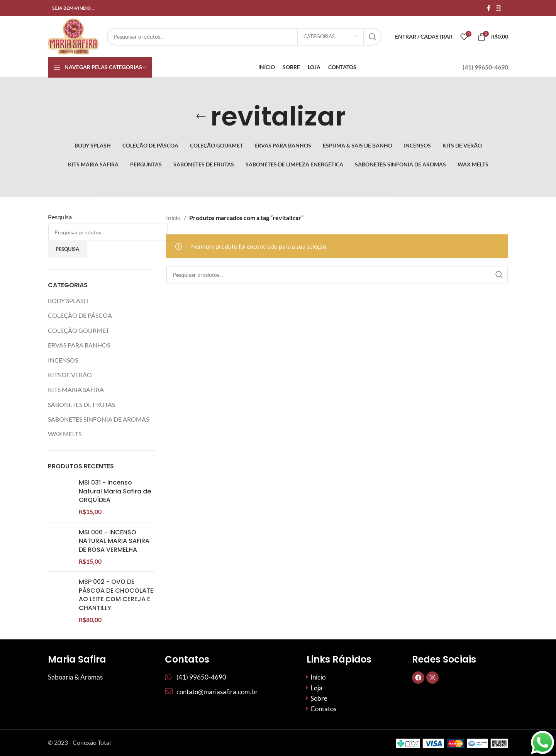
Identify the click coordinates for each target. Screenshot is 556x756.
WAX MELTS (65, 434)
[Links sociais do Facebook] (489, 8)
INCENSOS (63, 360)
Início (173, 218)
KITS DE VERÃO (70, 375)
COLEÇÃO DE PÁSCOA (80, 315)
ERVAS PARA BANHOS (79, 345)
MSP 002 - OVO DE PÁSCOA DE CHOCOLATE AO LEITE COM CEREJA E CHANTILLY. (116, 658)
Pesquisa (60, 217)
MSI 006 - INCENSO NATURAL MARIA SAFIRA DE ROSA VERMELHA (114, 564)
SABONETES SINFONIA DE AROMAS (98, 419)
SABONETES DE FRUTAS (81, 404)
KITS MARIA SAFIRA (76, 389)
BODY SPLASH (68, 301)
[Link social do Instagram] (499, 8)
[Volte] (201, 117)
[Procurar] (244, 37)
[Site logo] (74, 36)
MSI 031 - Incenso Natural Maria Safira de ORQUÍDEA (115, 491)
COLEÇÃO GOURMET (79, 330)
